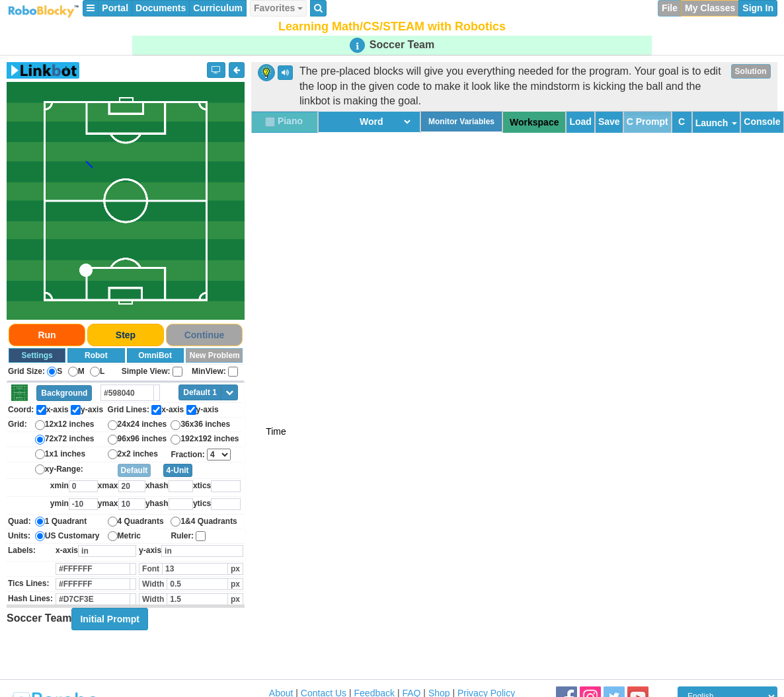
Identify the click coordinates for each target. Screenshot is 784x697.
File (670, 8)
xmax (108, 486)
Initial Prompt (109, 619)
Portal (115, 8)
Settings (37, 355)
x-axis (67, 550)
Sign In (758, 8)
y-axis (150, 550)
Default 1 (200, 392)
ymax (108, 503)
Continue (205, 335)
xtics (202, 486)
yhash (157, 503)
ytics (202, 503)
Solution (751, 71)
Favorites (278, 8)
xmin (59, 486)
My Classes (710, 8)
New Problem (215, 355)
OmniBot (155, 355)
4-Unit (178, 470)
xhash (157, 486)
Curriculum (218, 8)
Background (64, 393)
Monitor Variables (461, 122)
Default (135, 470)
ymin (59, 503)
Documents (161, 8)
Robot (96, 355)
